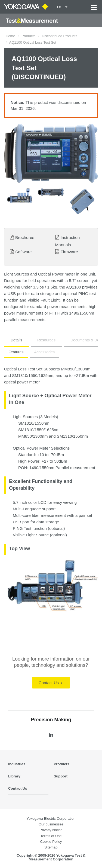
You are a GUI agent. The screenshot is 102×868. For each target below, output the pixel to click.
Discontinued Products (60, 36)
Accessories (44, 352)
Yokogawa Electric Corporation (51, 819)
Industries (17, 764)
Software (24, 252)
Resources (46, 340)
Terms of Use (51, 836)
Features (16, 352)
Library (14, 776)
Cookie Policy (51, 842)
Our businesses (51, 824)
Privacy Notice (51, 830)
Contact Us (50, 683)
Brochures (25, 237)
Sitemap (51, 847)
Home (10, 36)
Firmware (69, 252)
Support (61, 776)
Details (16, 340)
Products (28, 36)
